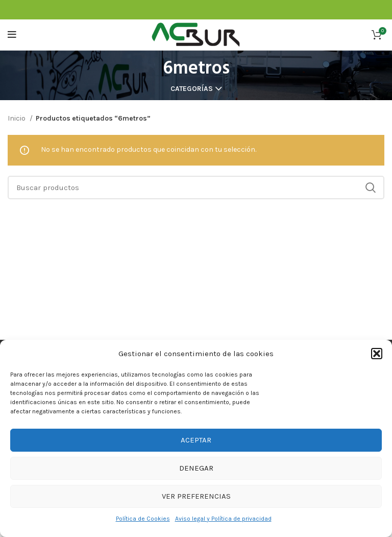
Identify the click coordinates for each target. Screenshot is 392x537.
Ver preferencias (196, 496)
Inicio (17, 118)
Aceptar (196, 440)
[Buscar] (196, 188)
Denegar (196, 468)
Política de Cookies (143, 519)
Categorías (192, 89)
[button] (377, 354)
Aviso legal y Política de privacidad (223, 519)
